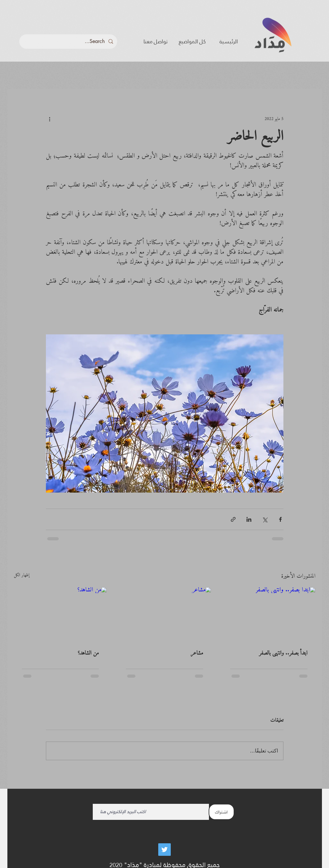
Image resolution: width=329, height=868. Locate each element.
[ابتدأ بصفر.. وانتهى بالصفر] (269, 613)
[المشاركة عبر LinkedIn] (249, 519)
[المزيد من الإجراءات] (50, 119)
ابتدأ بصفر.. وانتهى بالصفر (283, 653)
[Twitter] (164, 850)
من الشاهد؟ (88, 653)
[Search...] (69, 42)
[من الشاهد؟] (61, 613)
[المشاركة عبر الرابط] (233, 519)
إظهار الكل (22, 576)
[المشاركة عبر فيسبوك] (280, 519)
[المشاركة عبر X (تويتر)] (265, 519)
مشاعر (197, 653)
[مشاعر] (164, 613)
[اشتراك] (221, 812)
